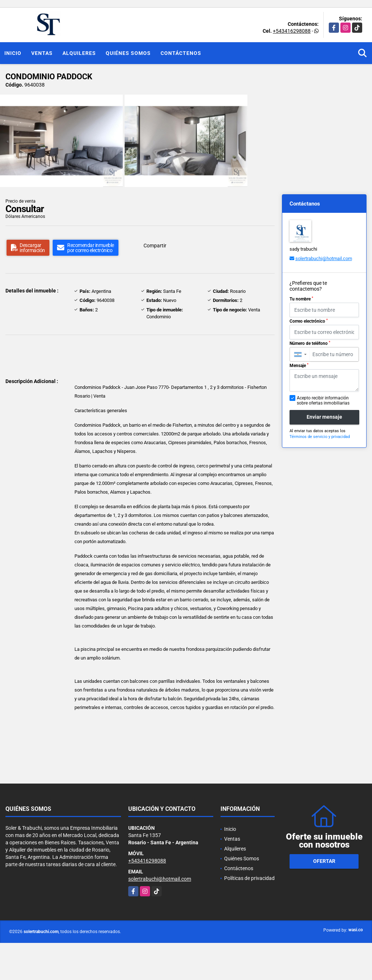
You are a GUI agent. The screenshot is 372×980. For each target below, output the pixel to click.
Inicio (13, 53)
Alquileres (79, 53)
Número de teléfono (310, 343)
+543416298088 (292, 31)
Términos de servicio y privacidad (320, 437)
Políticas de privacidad (249, 878)
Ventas (42, 53)
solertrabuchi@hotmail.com (324, 258)
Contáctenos (181, 53)
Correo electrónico (309, 321)
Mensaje (299, 366)
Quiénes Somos (128, 53)
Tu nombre (301, 299)
